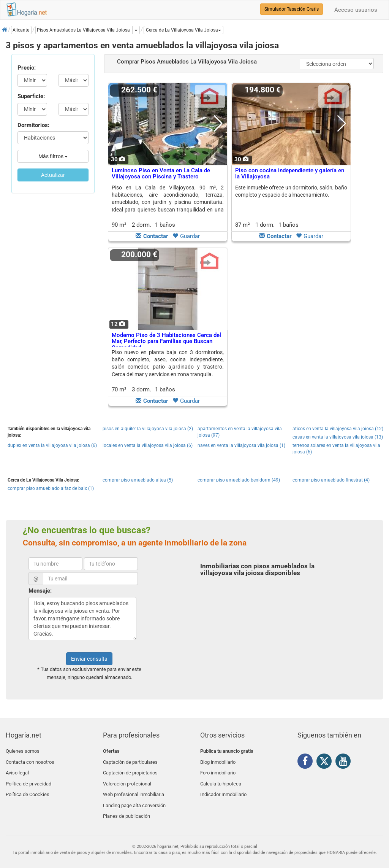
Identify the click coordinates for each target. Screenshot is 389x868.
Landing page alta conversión (134, 796)
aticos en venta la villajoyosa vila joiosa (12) (338, 429)
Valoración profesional (127, 778)
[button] (183, 30)
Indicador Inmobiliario (223, 787)
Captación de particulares (130, 760)
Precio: (27, 68)
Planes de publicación (127, 805)
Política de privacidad (28, 778)
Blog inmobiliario (218, 760)
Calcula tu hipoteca (221, 778)
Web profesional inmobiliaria (134, 787)
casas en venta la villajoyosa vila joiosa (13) (338, 437)
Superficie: (31, 96)
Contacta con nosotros (30, 760)
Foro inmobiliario (218, 769)
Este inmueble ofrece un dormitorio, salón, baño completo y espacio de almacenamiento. (291, 191)
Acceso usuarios (356, 10)
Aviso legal (17, 769)
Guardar (186, 236)
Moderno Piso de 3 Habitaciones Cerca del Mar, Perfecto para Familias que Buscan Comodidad (166, 341)
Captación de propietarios (130, 769)
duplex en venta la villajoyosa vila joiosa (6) (52, 445)
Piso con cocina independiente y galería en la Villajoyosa (290, 174)
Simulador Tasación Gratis (292, 9)
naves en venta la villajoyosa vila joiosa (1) (241, 445)
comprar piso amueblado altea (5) (138, 480)
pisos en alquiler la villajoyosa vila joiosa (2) (148, 429)
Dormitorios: (33, 125)
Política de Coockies (28, 787)
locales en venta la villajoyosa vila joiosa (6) (148, 445)
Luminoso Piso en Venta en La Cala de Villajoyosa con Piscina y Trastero (161, 174)
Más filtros (53, 156)
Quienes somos (23, 751)
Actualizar (53, 175)
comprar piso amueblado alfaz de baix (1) (51, 488)
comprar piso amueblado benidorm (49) (239, 480)
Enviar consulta (89, 659)
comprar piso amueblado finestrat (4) (331, 480)
